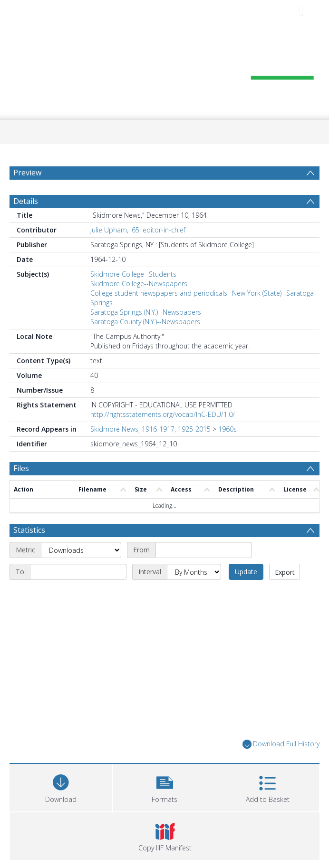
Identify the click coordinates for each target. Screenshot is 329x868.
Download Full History (281, 744)
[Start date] (204, 550)
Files (21, 468)
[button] (164, 786)
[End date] (78, 572)
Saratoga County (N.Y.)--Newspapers (145, 322)
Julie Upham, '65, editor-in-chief (138, 230)
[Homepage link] (165, 70)
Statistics (29, 530)
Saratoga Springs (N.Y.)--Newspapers (146, 312)
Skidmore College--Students (133, 274)
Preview (27, 173)
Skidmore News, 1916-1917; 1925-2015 (150, 429)
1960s (227, 429)
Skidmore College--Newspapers (139, 284)
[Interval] (194, 572)
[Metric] (81, 550)
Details (26, 201)
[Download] (61, 786)
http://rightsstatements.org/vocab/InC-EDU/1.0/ (163, 414)
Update (246, 572)
